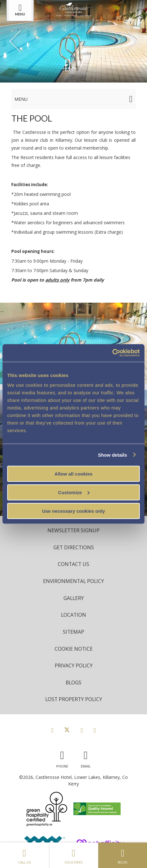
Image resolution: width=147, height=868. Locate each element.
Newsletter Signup (73, 530)
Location (73, 615)
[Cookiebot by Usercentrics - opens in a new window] (112, 353)
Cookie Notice (74, 649)
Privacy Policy (74, 665)
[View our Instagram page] (82, 730)
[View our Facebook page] (52, 730)
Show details (113, 455)
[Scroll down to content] (68, 65)
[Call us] (62, 758)
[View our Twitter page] (67, 730)
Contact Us (73, 564)
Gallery (74, 598)
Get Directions (74, 547)
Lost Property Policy (74, 699)
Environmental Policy (73, 581)
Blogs (73, 682)
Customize (74, 492)
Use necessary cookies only (73, 511)
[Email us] (86, 758)
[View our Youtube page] (95, 730)
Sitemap (73, 632)
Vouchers (74, 855)
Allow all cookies (74, 474)
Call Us (24, 855)
